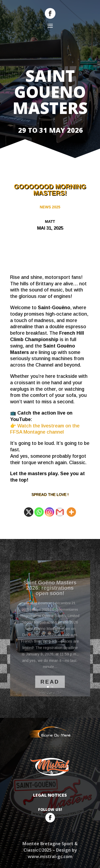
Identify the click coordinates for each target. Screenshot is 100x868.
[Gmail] (60, 512)
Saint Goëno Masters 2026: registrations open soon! (50, 594)
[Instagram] (49, 512)
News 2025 (50, 207)
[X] (29, 512)
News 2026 (41, 615)
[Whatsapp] (39, 512)
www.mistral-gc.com (50, 856)
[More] (71, 512)
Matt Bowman (41, 609)
